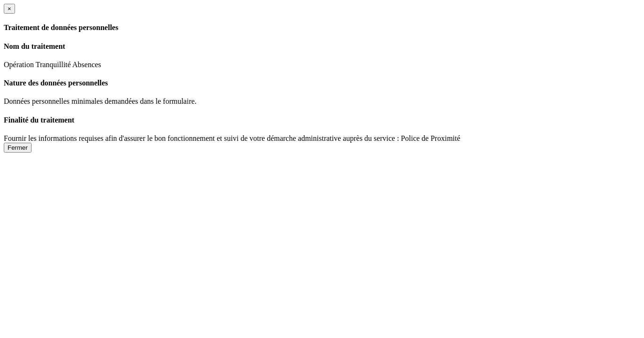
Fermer (18, 148)
